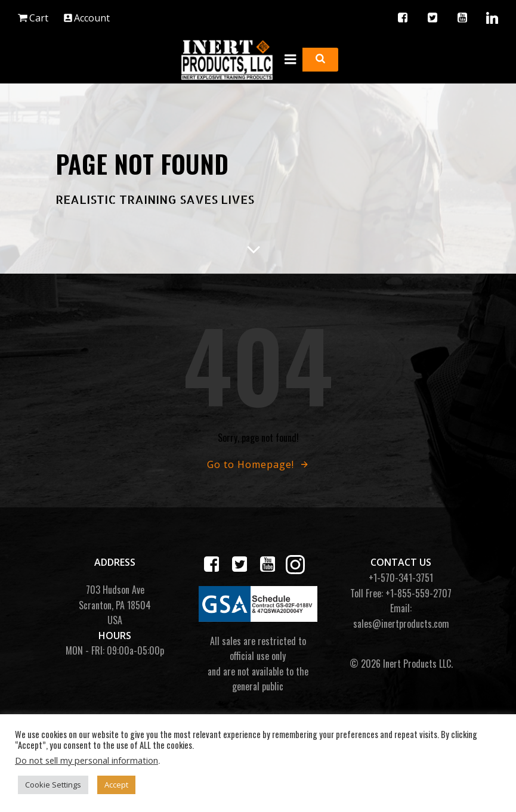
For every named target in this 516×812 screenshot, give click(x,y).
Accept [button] (116, 785)
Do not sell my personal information (86, 760)
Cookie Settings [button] (53, 785)
